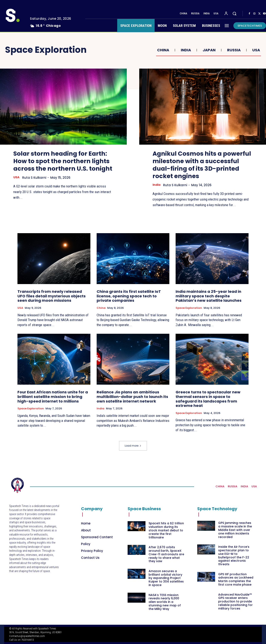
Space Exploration (189, 308)
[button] (234, 14)
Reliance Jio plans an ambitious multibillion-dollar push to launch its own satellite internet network (132, 396)
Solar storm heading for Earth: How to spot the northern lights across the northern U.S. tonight (63, 165)
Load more (133, 446)
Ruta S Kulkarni (35, 185)
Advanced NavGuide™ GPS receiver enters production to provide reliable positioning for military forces (235, 602)
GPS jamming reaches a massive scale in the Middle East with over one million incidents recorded (235, 530)
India (185, 50)
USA (256, 50)
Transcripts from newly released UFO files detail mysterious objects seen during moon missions (52, 296)
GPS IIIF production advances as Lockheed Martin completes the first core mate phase (236, 579)
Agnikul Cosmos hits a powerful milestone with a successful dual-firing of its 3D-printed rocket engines (197, 165)
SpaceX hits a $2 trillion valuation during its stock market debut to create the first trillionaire (166, 530)
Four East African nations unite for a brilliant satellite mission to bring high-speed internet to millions (53, 396)
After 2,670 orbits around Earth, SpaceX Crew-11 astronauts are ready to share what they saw (166, 554)
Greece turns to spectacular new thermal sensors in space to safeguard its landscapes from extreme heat (208, 399)
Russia (233, 50)
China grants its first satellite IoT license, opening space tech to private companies (129, 296)
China (163, 50)
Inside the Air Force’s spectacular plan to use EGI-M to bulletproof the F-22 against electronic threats (234, 555)
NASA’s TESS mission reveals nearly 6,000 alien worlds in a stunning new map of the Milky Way (165, 602)
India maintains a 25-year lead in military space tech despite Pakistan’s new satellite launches (209, 296)
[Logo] (17, 485)
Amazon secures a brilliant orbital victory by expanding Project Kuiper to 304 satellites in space (166, 578)
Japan (209, 50)
